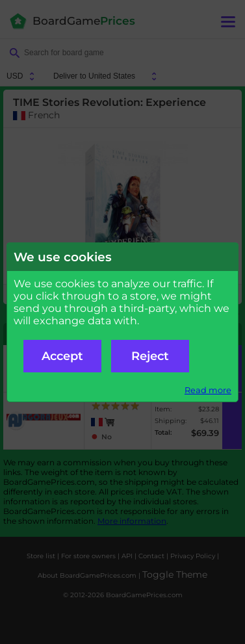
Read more (208, 390)
